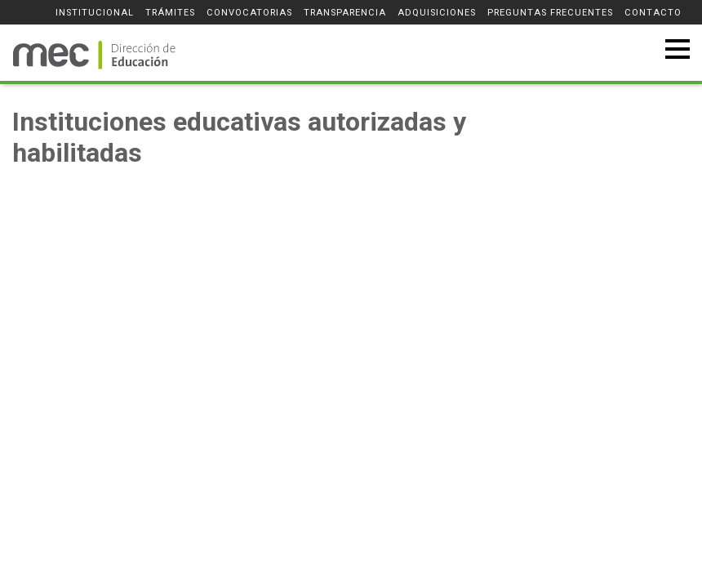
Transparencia (345, 13)
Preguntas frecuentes (550, 13)
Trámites (170, 13)
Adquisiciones (437, 13)
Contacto (653, 13)
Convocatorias (249, 13)
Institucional (95, 13)
